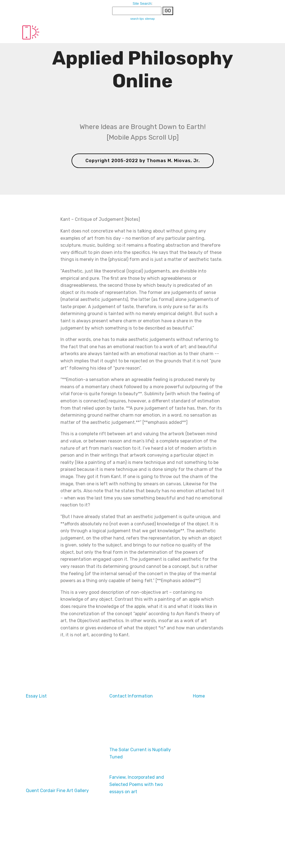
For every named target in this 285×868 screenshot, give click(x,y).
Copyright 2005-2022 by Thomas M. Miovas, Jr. (143, 161)
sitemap (150, 19)
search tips (137, 19)
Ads (30, 750)
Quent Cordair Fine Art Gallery (57, 791)
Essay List (36, 696)
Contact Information (131, 696)
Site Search (142, 3)
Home (199, 696)
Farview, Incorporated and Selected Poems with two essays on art (137, 784)
